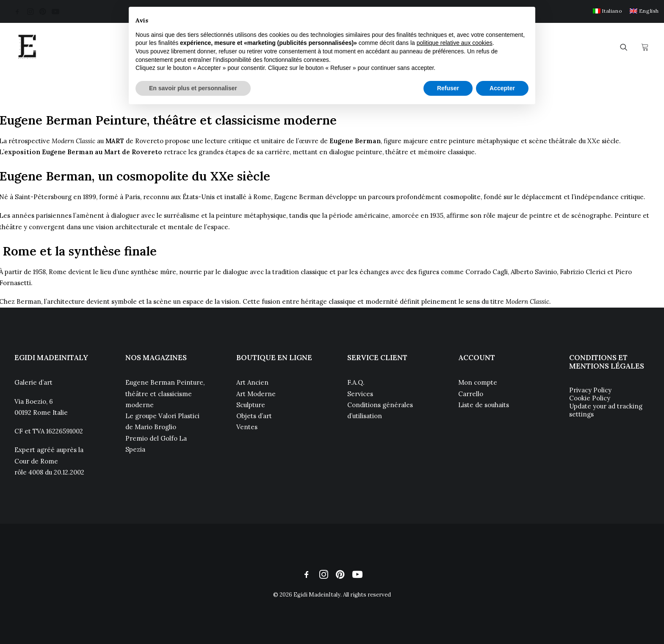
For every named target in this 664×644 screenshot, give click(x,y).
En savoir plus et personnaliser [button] (193, 88)
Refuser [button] (448, 88)
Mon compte (478, 382)
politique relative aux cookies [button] (455, 43)
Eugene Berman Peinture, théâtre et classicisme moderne (165, 394)
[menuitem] (607, 11)
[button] (17, 11)
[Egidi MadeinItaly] (27, 47)
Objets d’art (254, 416)
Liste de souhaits (484, 405)
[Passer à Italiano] (607, 11)
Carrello (471, 394)
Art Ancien (252, 382)
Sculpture (251, 405)
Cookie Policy (590, 398)
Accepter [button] (502, 88)
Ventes (247, 427)
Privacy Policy (590, 390)
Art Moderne (256, 394)
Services (360, 394)
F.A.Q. (356, 382)
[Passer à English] (644, 11)
